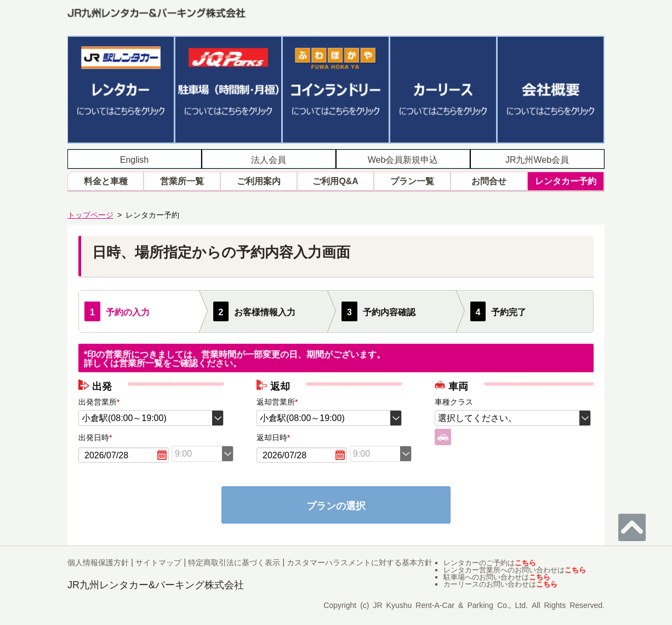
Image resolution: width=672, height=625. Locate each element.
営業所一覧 (182, 181)
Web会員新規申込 (403, 159)
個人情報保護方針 (98, 562)
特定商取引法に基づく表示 (234, 562)
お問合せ (489, 181)
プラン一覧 (412, 181)
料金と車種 (106, 181)
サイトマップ (158, 562)
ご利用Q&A (335, 181)
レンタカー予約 (566, 181)
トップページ (90, 214)
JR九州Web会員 (537, 159)
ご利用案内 (259, 181)
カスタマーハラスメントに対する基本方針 (360, 562)
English (134, 159)
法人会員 (269, 159)
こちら (525, 562)
